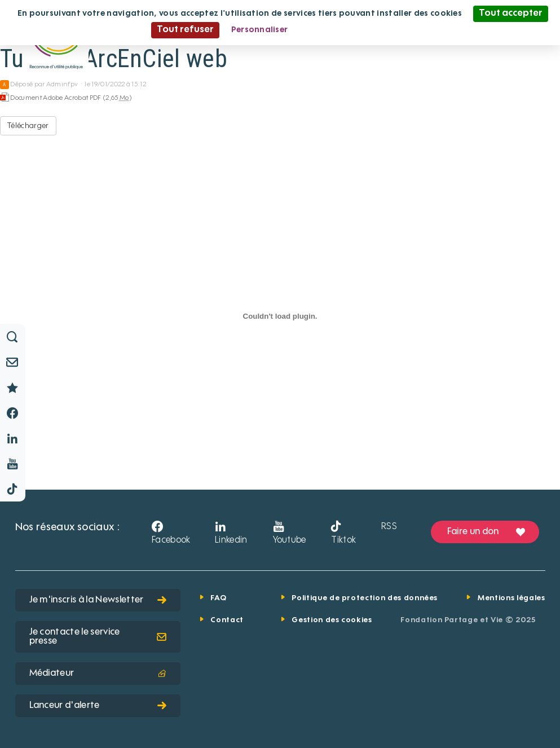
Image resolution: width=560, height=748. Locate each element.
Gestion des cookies (332, 620)
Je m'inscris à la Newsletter (98, 600)
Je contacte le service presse (98, 637)
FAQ (218, 598)
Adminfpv (62, 85)
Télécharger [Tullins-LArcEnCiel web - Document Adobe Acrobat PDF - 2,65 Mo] (28, 126)
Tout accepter (511, 14)
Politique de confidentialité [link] (354, 30)
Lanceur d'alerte (98, 706)
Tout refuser (185, 30)
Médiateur (98, 674)
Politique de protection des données (365, 598)
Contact (227, 620)
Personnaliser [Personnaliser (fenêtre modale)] (260, 30)
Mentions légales (511, 598)
